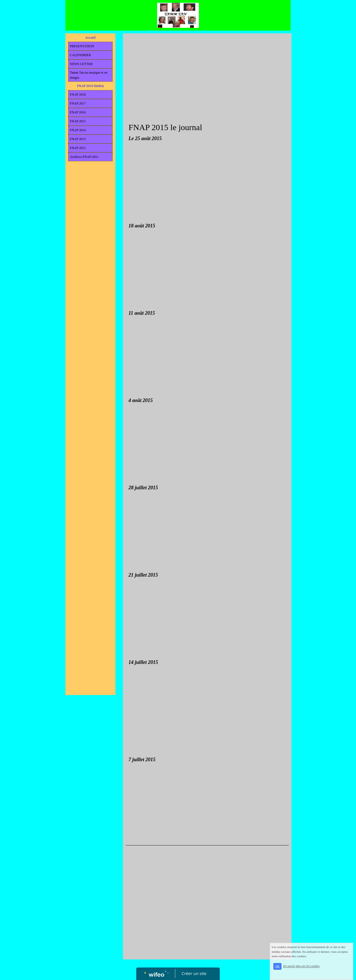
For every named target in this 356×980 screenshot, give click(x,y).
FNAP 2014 (78, 130)
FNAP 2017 (78, 103)
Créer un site (194, 973)
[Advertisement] (90, 275)
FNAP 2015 (78, 121)
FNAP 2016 (78, 112)
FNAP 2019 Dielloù (90, 86)
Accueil (90, 38)
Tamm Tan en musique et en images (89, 75)
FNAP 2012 (78, 148)
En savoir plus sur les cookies (301, 966)
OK (277, 966)
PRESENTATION (82, 46)
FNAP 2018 (78, 95)
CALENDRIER (80, 55)
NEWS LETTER (81, 64)
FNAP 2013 (78, 139)
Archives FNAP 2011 (84, 157)
